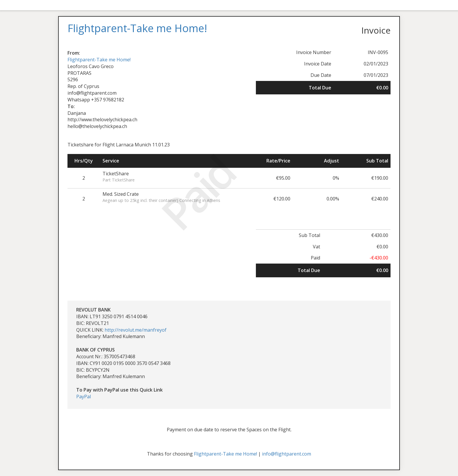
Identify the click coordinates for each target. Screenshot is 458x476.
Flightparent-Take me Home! (99, 60)
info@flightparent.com (287, 454)
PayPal (84, 397)
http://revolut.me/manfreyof (136, 330)
